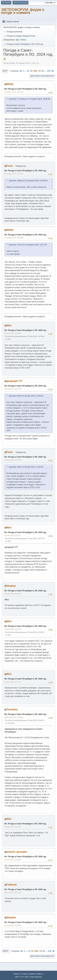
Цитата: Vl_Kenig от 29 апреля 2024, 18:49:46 (29, 99)
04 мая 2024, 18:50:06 (13, 460)
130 (49, 71)
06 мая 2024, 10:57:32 (13, 827)
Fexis (10, 166)
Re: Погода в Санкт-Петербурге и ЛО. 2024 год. (25, 89)
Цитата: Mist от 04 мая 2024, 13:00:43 (26, 396)
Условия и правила (28, 974)
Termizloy (12, 709)
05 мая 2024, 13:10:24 (13, 682)
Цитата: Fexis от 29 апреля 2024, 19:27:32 (28, 245)
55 (43, 71)
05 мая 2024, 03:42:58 (13, 594)
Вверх (6, 951)
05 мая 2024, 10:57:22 (13, 629)
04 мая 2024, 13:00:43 (13, 333)
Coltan (23, 40)
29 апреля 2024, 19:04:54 (14, 92)
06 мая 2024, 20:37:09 (13, 892)
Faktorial (12, 885)
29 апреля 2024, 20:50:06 (14, 238)
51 (28, 71)
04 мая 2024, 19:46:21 (13, 535)
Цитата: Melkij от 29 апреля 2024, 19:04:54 (28, 181)
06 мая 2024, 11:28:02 (13, 860)
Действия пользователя (42, 76)
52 (31, 71)
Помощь (16, 974)
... (26, 71)
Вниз (5, 71)
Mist (9, 325)
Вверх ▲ (40, 974)
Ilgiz (17, 40)
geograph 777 (14, 381)
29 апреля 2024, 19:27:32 (14, 174)
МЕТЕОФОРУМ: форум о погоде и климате (23, 11)
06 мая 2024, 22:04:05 (13, 925)
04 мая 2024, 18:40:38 (13, 389)
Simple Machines (36, 977)
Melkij (10, 84)
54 (40, 71)
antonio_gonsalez (17, 852)
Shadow (11, 586)
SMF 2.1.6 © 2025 (22, 977)
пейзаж (13, 273)
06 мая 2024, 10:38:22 (15, 717)
